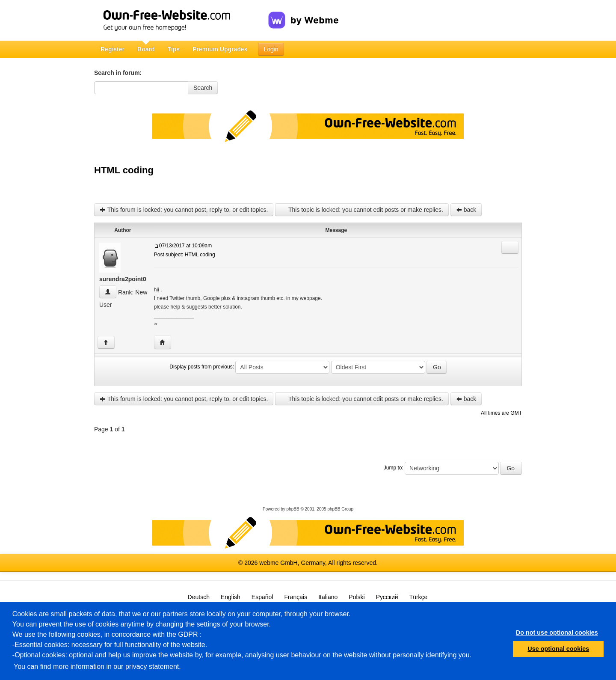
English (231, 597)
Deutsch (199, 597)
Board (146, 49)
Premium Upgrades (220, 49)
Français (296, 597)
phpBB (293, 509)
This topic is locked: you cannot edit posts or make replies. (362, 210)
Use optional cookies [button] (558, 649)
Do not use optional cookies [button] (557, 632)
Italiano (328, 597)
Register (113, 49)
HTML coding (124, 170)
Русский (387, 597)
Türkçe (419, 597)
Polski (357, 597)
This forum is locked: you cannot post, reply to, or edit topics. (184, 210)
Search (203, 88)
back (466, 210)
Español (262, 597)
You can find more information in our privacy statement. (97, 667)
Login (271, 49)
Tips (173, 49)
